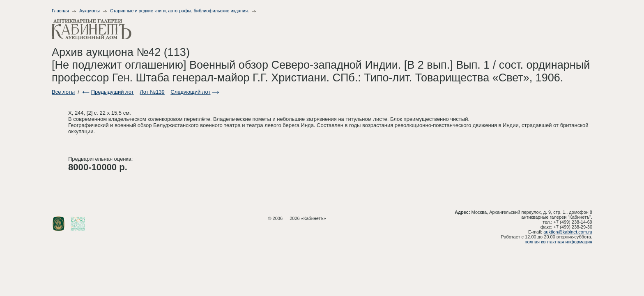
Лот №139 (152, 92)
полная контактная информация (559, 242)
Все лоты (63, 92)
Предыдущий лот (113, 92)
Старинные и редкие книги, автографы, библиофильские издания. (179, 11)
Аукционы (90, 11)
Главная (60, 11)
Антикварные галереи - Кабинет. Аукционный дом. (92, 29)
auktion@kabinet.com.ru (568, 232)
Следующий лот (190, 92)
